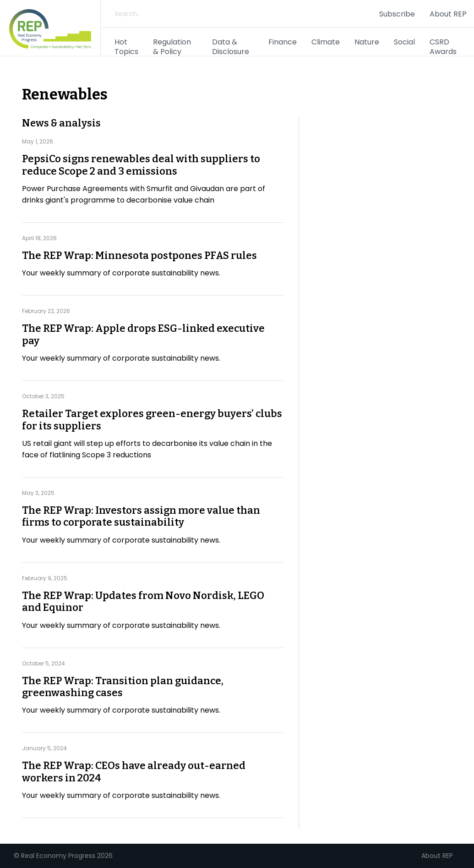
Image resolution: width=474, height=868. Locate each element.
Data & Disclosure (231, 47)
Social (404, 42)
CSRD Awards (443, 47)
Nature (367, 42)
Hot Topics (126, 47)
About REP (448, 14)
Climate (326, 42)
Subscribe (397, 14)
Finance (283, 42)
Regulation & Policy (172, 47)
